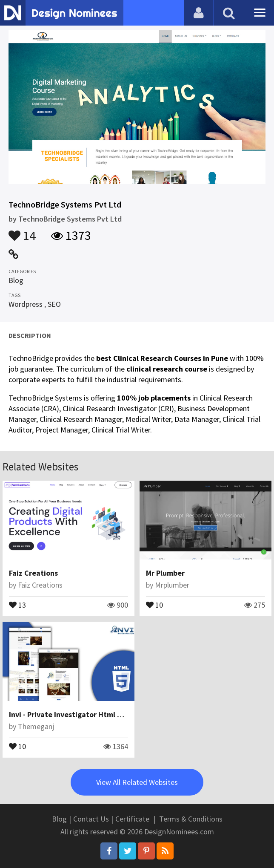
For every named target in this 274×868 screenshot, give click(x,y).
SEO (54, 304)
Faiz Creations (33, 573)
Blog (16, 280)
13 (17, 604)
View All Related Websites (137, 782)
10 (154, 604)
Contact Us (91, 819)
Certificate (132, 819)
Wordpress (26, 304)
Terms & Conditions (191, 819)
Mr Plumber (165, 573)
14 (22, 231)
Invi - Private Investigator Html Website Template (94, 714)
